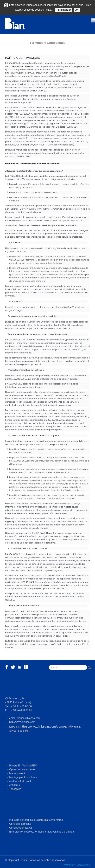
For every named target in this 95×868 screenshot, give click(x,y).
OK (77, 10)
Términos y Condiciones (76, 865)
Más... (50, 10)
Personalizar (64, 10)
